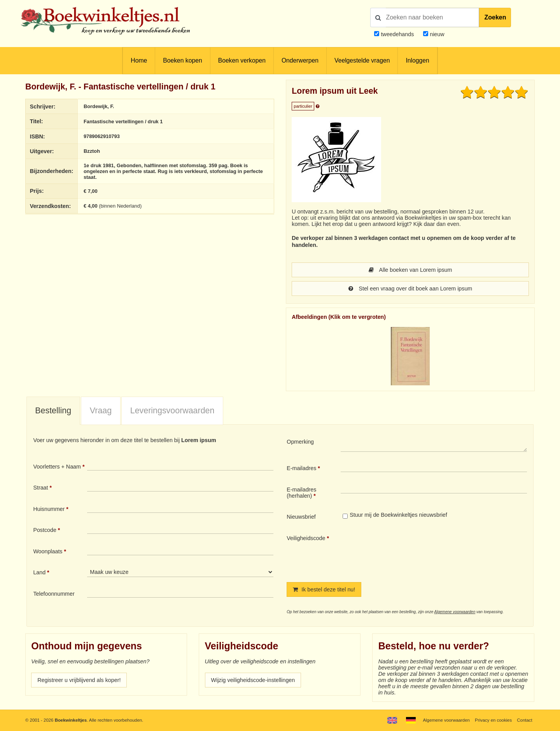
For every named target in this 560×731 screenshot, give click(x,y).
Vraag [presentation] (101, 411)
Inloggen (417, 60)
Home (139, 60)
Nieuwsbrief (301, 517)
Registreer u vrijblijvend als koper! (79, 680)
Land (39, 572)
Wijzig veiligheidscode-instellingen (253, 680)
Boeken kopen (182, 60)
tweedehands (397, 34)
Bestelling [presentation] (53, 411)
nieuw (436, 34)
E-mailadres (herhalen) (301, 493)
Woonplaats (48, 551)
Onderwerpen (300, 60)
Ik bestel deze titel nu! (324, 589)
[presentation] (406, 552)
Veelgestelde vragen (362, 60)
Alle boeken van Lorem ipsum (410, 270)
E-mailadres (301, 468)
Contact (524, 720)
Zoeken (495, 17)
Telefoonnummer (54, 594)
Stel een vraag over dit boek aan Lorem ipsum (410, 289)
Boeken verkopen (242, 60)
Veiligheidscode (306, 538)
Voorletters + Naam (57, 467)
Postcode (45, 530)
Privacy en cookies (493, 720)
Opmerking (300, 442)
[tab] (53, 411)
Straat (40, 488)
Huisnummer (49, 509)
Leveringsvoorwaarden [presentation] (172, 411)
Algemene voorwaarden (455, 612)
